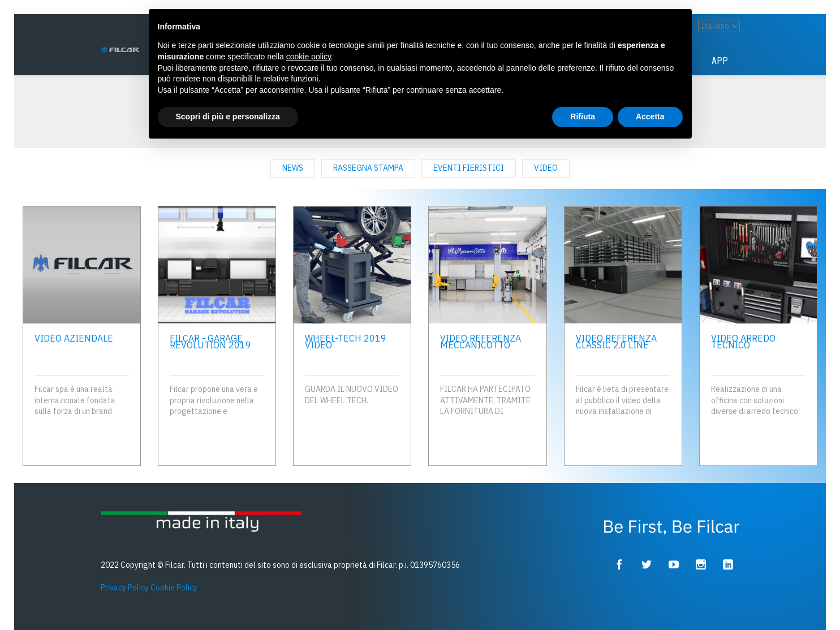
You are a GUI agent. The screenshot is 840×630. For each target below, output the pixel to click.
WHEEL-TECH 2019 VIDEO (346, 342)
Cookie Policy (174, 588)
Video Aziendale (74, 338)
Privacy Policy (125, 588)
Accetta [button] (650, 116)
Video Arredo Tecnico (743, 342)
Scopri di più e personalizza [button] (228, 116)
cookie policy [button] (309, 57)
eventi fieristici (469, 168)
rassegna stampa (368, 168)
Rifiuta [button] (583, 116)
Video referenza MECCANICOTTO (481, 342)
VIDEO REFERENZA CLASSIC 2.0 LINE (616, 342)
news (293, 168)
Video (546, 168)
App (720, 61)
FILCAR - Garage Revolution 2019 (210, 342)
